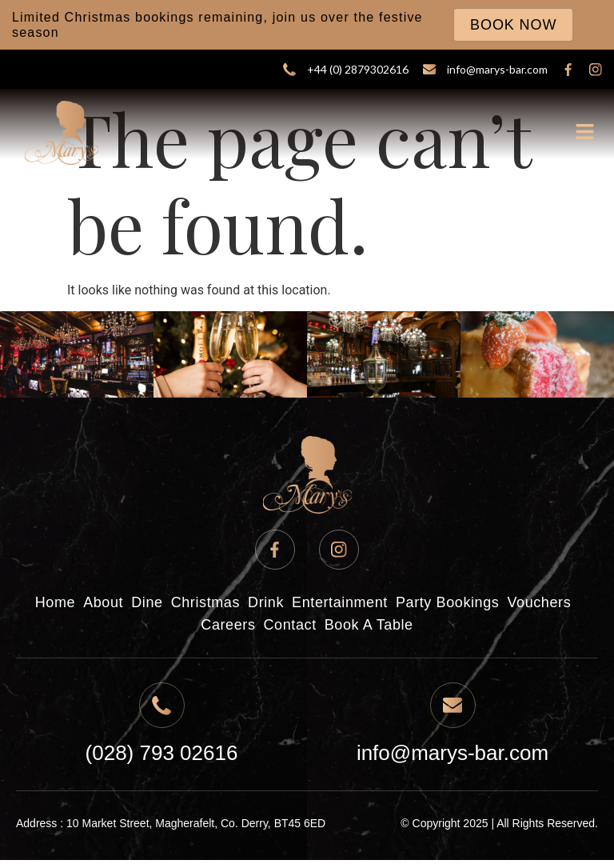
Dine (147, 602)
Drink (266, 602)
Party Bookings (447, 602)
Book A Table (369, 625)
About (103, 602)
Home (55, 602)
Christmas (205, 602)
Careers (228, 625)
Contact (290, 625)
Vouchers (539, 602)
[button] (586, 133)
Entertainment (340, 602)
